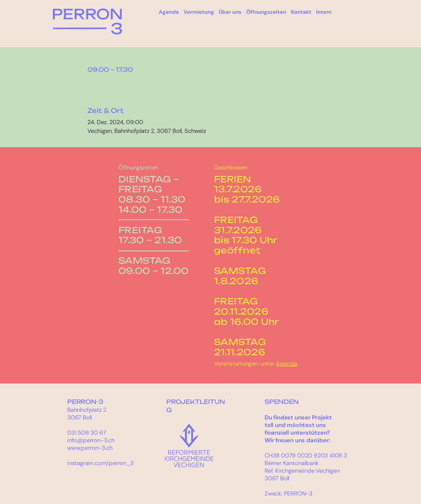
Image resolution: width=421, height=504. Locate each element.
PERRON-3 (85, 402)
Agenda (287, 364)
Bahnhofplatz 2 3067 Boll (87, 414)
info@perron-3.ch (91, 440)
